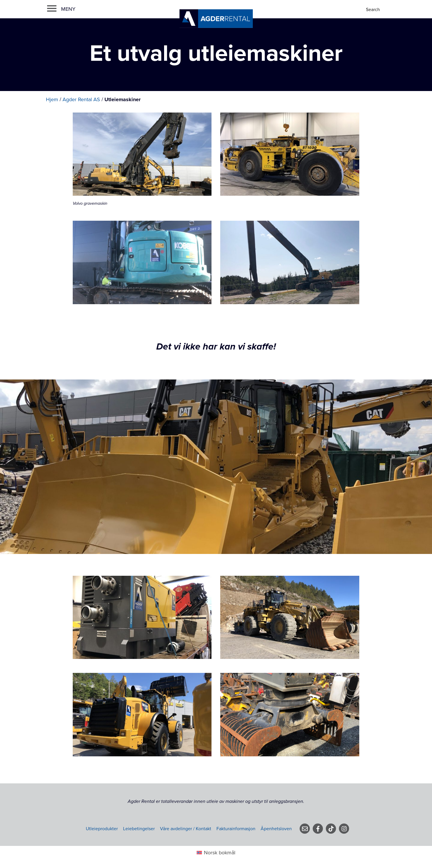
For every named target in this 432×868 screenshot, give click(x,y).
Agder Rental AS (81, 99)
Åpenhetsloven (276, 829)
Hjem (52, 99)
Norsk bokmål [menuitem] (220, 853)
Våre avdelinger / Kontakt (186, 829)
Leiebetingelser (139, 829)
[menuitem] (216, 853)
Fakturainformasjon (236, 829)
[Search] (373, 10)
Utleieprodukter (102, 829)
